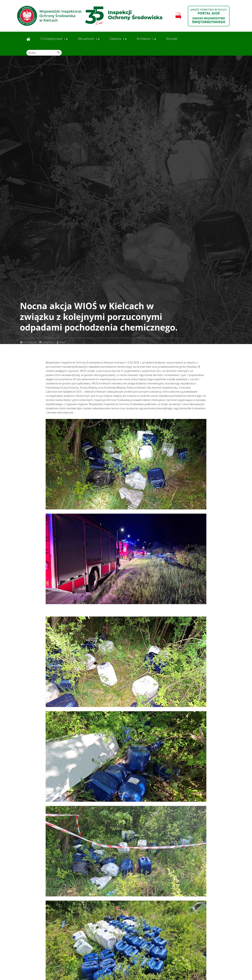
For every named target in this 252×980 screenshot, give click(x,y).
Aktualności (86, 39)
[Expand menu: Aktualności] (99, 39)
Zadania (115, 39)
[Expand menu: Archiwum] (155, 39)
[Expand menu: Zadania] (126, 39)
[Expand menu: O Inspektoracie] (67, 39)
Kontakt (172, 39)
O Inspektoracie (51, 39)
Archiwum (144, 39)
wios (62, 342)
